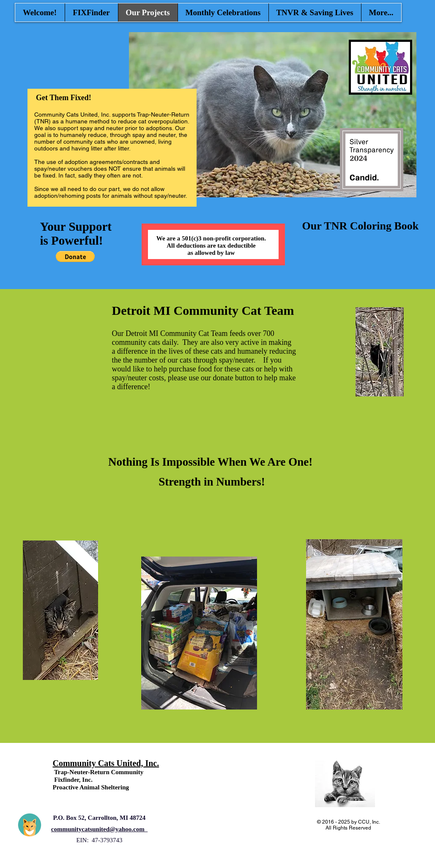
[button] (75, 257)
